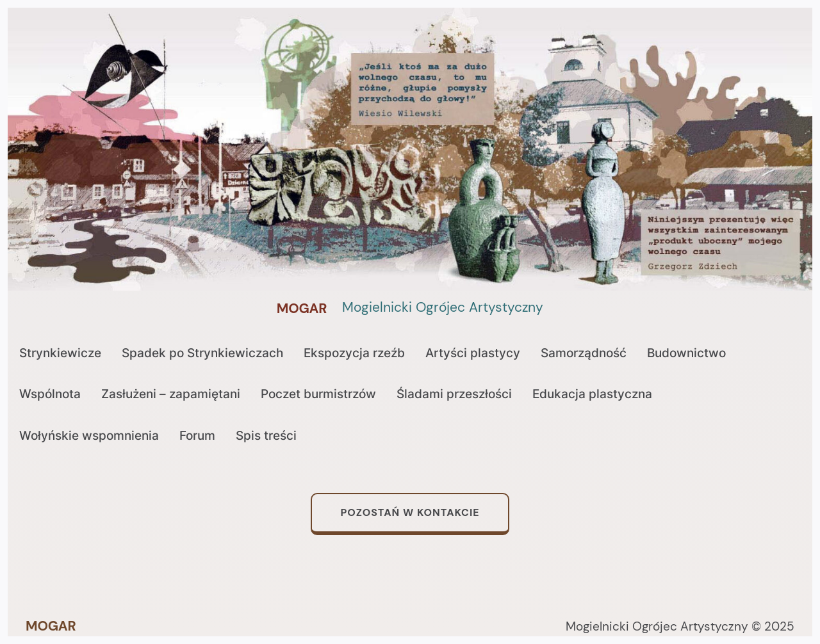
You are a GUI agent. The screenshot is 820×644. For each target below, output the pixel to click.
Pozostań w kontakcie (410, 512)
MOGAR (302, 309)
